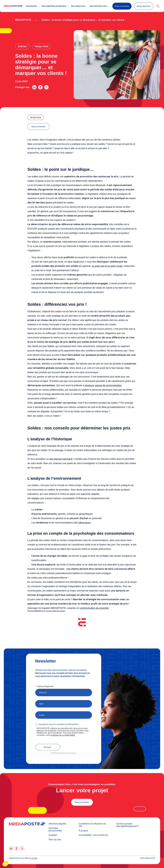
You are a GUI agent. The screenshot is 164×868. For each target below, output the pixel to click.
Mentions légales (57, 824)
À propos (83, 831)
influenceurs (84, 523)
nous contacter (38, 127)
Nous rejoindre (144, 6)
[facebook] (17, 848)
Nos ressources (78, 6)
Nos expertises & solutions (54, 6)
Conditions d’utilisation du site (92, 825)
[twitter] (22, 848)
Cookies (53, 835)
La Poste (34, 858)
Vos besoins (31, 6)
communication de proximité (94, 608)
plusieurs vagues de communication (103, 385)
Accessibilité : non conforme (93, 835)
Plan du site (55, 840)
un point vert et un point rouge (107, 266)
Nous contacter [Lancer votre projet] (82, 802)
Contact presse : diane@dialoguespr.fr (128, 825)
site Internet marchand (61, 459)
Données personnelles (55, 829)
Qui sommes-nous (98, 6)
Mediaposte (23, 20)
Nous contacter (122, 6)
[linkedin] (11, 848)
